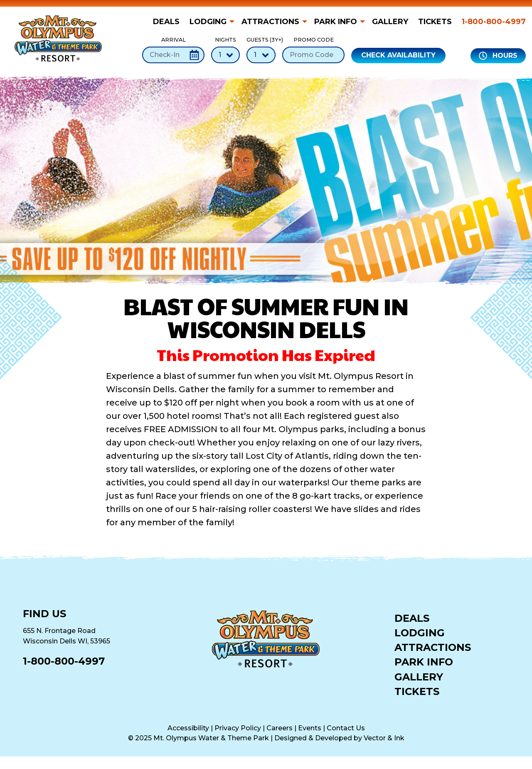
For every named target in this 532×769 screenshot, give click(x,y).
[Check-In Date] (173, 55)
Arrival (173, 50)
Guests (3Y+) (261, 50)
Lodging (208, 22)
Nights (225, 50)
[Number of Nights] (225, 55)
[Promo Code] (313, 55)
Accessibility (188, 728)
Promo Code (313, 50)
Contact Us (346, 728)
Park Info (336, 22)
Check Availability (398, 55)
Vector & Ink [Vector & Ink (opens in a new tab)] (384, 738)
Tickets (435, 22)
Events (310, 728)
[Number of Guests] (261, 55)
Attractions (270, 22)
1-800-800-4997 (494, 22)
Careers (280, 728)
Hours (498, 56)
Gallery (390, 22)
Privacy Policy (238, 728)
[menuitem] (169, 22)
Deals (166, 22)
